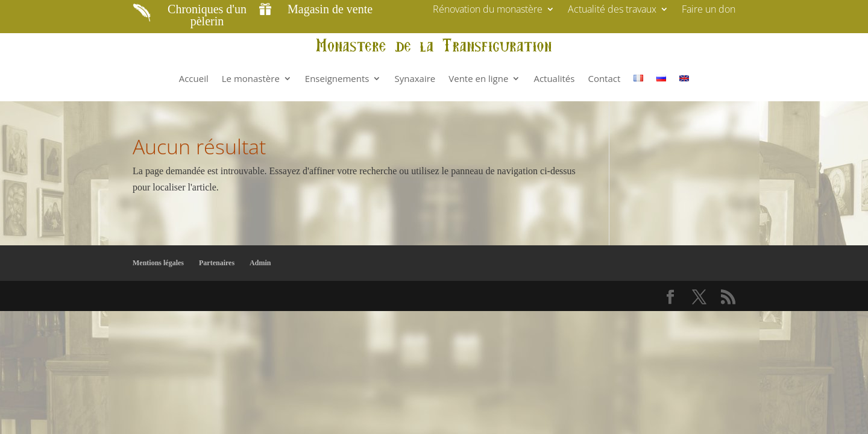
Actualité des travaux (612, 10)
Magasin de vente (330, 9)
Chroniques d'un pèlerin (207, 15)
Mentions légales (158, 263)
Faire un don (709, 10)
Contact (604, 78)
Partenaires (217, 263)
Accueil (194, 78)
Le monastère (251, 78)
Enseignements (337, 78)
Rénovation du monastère (488, 10)
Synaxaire (415, 78)
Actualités (554, 78)
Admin (260, 263)
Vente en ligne (478, 78)
